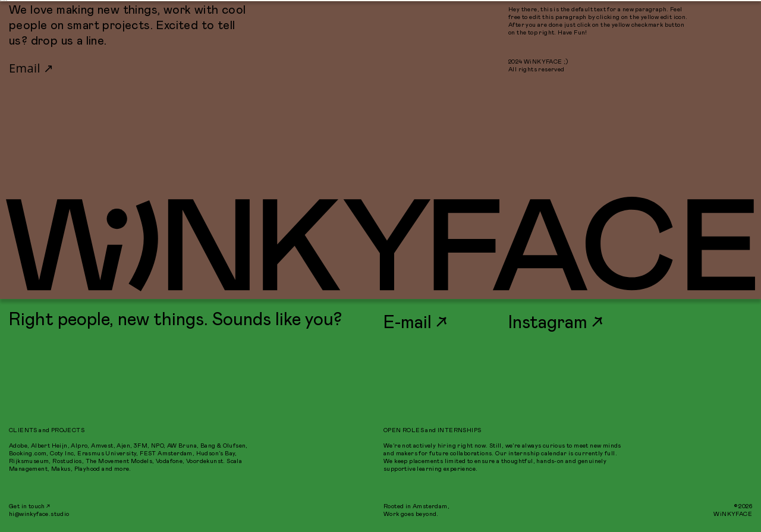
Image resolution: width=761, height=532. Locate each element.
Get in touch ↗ (30, 506)
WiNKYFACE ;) (4, 0)
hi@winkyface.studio (39, 514)
